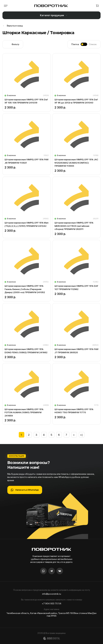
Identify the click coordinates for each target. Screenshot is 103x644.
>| (82, 435)
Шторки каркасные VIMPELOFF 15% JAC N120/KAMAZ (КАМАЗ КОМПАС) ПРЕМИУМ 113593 (76, 163)
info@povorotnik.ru (52, 594)
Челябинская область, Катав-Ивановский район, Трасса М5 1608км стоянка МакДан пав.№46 (51, 614)
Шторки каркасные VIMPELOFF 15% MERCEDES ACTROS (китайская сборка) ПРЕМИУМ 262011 (74, 226)
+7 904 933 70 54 (52, 603)
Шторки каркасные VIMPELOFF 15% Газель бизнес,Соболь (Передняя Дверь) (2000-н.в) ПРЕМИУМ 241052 (25, 289)
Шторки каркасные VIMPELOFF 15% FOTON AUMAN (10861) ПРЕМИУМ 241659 (24, 412)
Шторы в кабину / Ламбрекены (13, 26)
